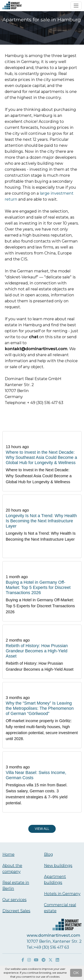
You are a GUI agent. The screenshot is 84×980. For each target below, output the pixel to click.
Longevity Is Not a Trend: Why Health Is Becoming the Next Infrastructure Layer (41, 521)
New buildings (58, 866)
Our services (14, 900)
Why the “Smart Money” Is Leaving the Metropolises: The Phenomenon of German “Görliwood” (40, 708)
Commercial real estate (60, 908)
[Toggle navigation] (76, 6)
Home (8, 854)
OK (76, 973)
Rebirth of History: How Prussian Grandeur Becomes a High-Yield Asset (37, 651)
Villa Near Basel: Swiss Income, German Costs (36, 775)
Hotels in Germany (62, 894)
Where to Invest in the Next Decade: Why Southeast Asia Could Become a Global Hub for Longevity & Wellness (41, 457)
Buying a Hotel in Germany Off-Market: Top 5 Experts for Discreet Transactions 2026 (38, 587)
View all (42, 829)
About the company (12, 869)
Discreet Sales (16, 911)
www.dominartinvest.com (53, 935)
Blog (48, 854)
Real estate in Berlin (16, 885)
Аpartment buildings (55, 879)
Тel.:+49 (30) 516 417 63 (48, 947)
